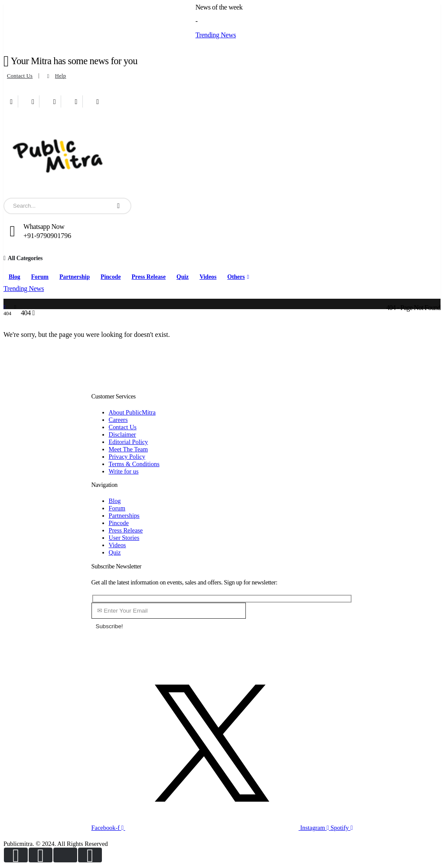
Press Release (149, 277)
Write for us (124, 471)
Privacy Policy (127, 457)
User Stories (124, 538)
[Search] (118, 206)
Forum (40, 277)
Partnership (75, 277)
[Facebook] (11, 101)
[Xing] (98, 101)
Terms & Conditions (134, 464)
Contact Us (20, 76)
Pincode (111, 277)
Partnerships (124, 516)
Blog (15, 277)
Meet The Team (128, 449)
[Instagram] (76, 101)
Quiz (183, 277)
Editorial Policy (129, 442)
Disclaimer (122, 434)
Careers (118, 420)
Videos (208, 277)
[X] (33, 101)
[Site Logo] (58, 155)
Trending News (216, 35)
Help (56, 76)
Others (236, 277)
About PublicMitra (132, 412)
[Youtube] (54, 101)
